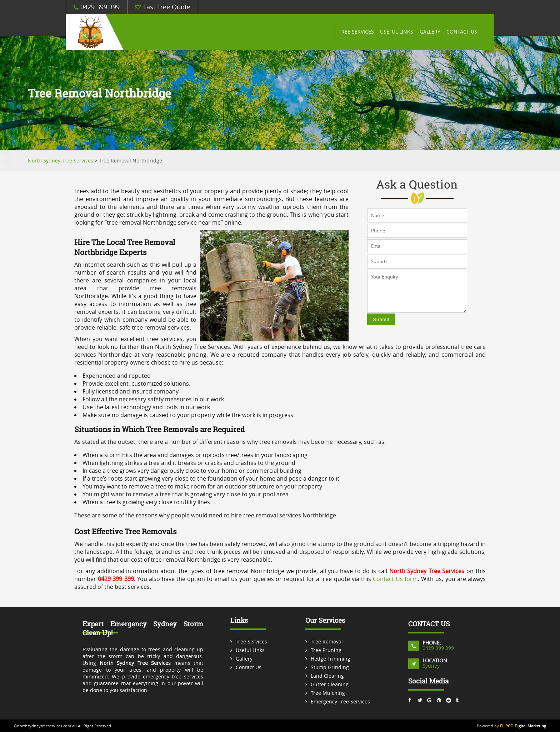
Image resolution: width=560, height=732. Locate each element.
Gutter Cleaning (330, 684)
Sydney (431, 666)
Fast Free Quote (163, 7)
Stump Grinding (330, 667)
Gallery (429, 32)
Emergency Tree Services (340, 701)
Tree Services (353, 32)
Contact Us (461, 32)
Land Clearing (327, 676)
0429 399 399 (97, 7)
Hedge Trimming (331, 659)
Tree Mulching (328, 693)
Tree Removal (327, 641)
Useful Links (394, 32)
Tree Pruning (326, 650)
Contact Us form (395, 579)
